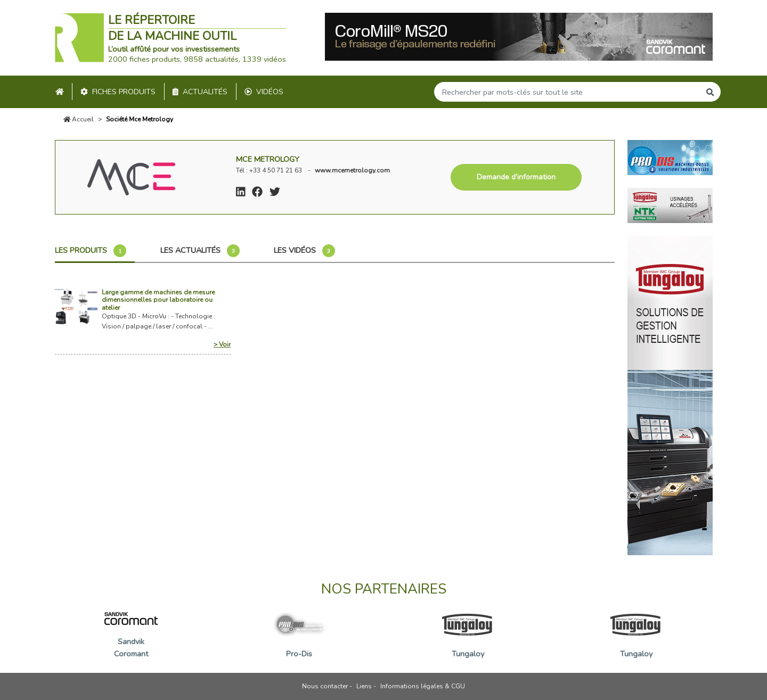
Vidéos (264, 92)
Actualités (200, 92)
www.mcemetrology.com (352, 170)
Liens (364, 686)
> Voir (222, 344)
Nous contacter (325, 686)
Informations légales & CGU (423, 686)
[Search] (567, 92)
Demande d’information (516, 177)
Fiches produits (118, 92)
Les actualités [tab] (200, 251)
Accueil (79, 119)
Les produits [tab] (91, 251)
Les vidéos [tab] (304, 251)
